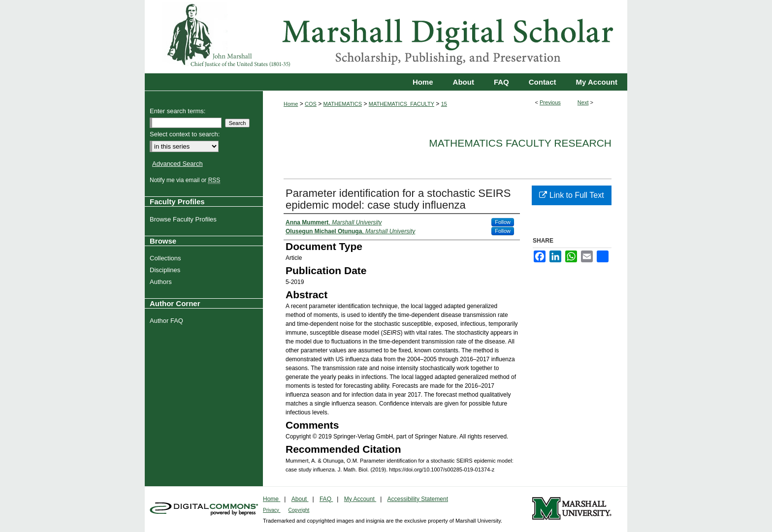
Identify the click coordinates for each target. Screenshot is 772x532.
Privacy (272, 510)
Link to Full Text (571, 195)
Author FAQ (168, 321)
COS (311, 104)
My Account (360, 499)
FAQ (326, 499)
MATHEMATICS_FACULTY (402, 104)
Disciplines (166, 270)
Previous (550, 102)
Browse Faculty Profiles (184, 219)
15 (444, 104)
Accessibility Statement (418, 499)
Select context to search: (185, 134)
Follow (503, 222)
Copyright (299, 510)
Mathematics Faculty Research (520, 143)
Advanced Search (177, 164)
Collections (167, 258)
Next (583, 102)
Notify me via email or (186, 180)
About (300, 499)
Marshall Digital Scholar (386, 37)
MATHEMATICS (343, 104)
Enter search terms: (177, 111)
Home (291, 104)
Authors (162, 282)
